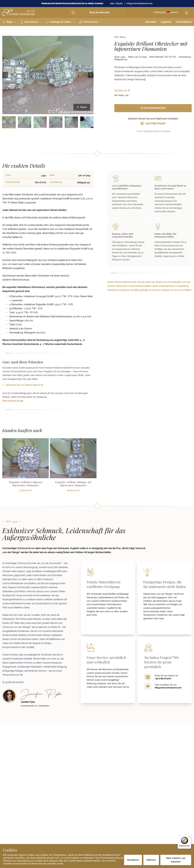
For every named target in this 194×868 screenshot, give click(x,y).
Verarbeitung (56, 182)
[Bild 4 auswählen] (56, 122)
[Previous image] (5, 75)
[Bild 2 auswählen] (24, 122)
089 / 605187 (116, 3)
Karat (8, 175)
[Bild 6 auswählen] (87, 122)
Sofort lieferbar (184, 22)
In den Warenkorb (153, 108)
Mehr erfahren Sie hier (13, 401)
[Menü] (189, 837)
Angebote (166, 22)
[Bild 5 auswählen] (71, 122)
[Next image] (91, 75)
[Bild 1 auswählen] (9, 122)
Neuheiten (151, 22)
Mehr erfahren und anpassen (176, 860)
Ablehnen (151, 860)
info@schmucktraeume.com (139, 3)
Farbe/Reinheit (13, 182)
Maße (52, 175)
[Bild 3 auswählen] (40, 122)
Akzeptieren (133, 860)
